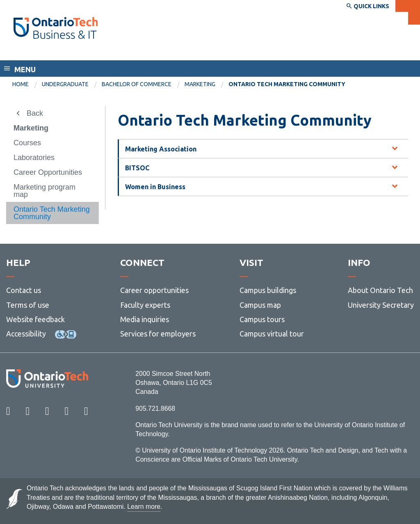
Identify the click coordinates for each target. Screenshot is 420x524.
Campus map (260, 305)
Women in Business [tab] (155, 187)
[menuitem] (27, 85)
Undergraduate (65, 84)
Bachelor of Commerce (137, 84)
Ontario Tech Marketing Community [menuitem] (287, 84)
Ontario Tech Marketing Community (52, 213)
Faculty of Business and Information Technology (104, 53)
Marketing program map (45, 191)
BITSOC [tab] (137, 168)
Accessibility (26, 334)
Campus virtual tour (272, 334)
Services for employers (158, 334)
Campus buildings (268, 290)
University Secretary (381, 305)
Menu (25, 69)
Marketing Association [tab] (161, 149)
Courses (27, 143)
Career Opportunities (48, 172)
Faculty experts (145, 305)
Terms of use (28, 305)
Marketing (200, 84)
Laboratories (34, 158)
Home (21, 84)
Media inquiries (145, 319)
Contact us (24, 290)
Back (35, 113)
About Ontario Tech (380, 290)
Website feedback (35, 319)
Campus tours (262, 319)
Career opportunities (154, 290)
